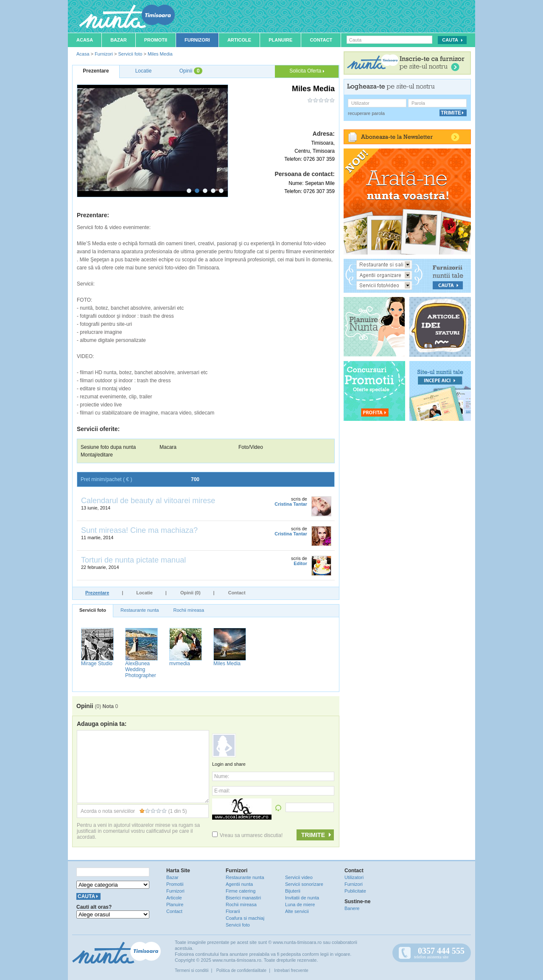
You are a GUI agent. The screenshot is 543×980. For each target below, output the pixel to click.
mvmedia (180, 664)
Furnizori (197, 40)
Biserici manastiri (243, 898)
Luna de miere (300, 904)
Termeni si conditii (192, 970)
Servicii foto (130, 54)
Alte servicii (297, 911)
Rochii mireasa (189, 610)
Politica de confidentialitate (241, 970)
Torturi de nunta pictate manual (133, 560)
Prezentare (97, 593)
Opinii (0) (190, 593)
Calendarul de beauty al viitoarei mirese (148, 501)
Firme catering (241, 891)
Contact (321, 40)
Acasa (85, 40)
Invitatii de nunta (302, 898)
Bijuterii (293, 891)
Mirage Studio (97, 664)
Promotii (156, 40)
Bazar (119, 40)
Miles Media (160, 54)
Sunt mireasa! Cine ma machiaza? (139, 530)
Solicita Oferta (307, 71)
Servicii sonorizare (304, 884)
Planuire (280, 40)
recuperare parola (366, 113)
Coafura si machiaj (245, 918)
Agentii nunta (239, 884)
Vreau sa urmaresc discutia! (247, 835)
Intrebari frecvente (291, 970)
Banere (352, 908)
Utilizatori (354, 877)
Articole (239, 40)
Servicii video (299, 877)
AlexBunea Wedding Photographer (141, 669)
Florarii (233, 911)
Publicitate (355, 891)
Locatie (144, 593)
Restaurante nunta (140, 610)
